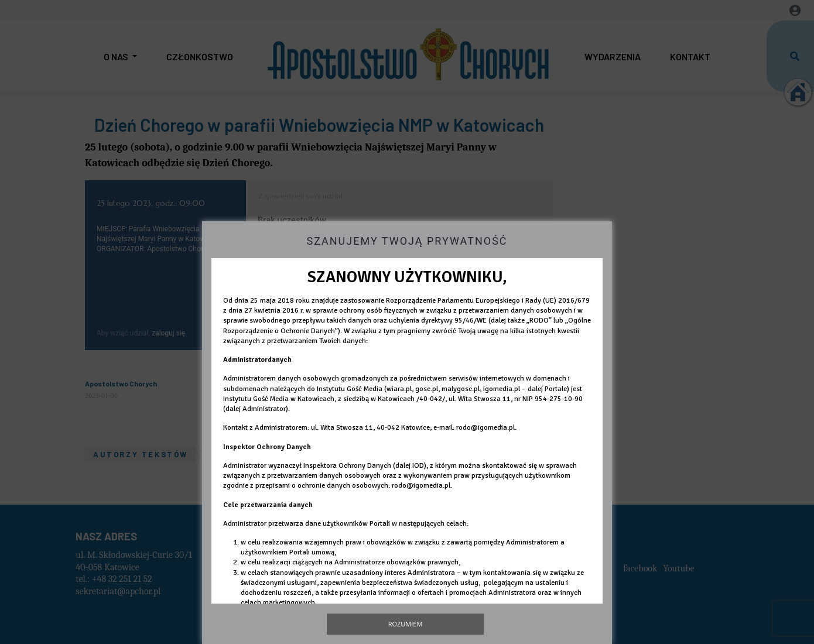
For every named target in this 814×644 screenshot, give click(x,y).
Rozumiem (406, 624)
